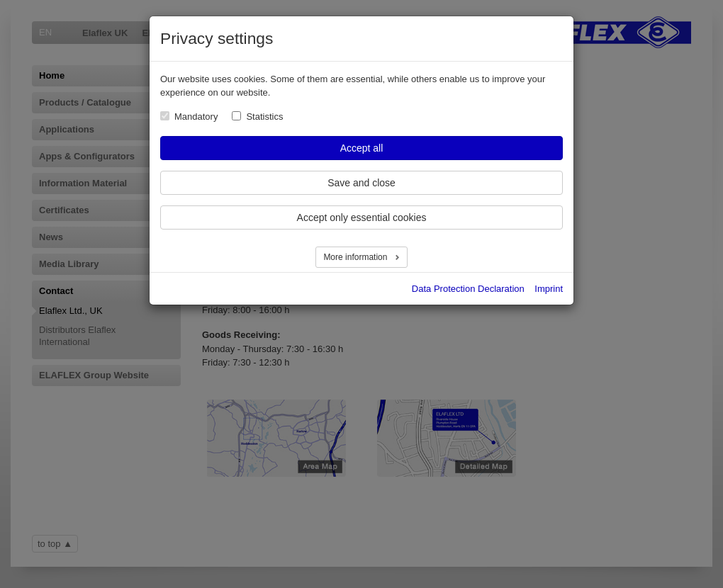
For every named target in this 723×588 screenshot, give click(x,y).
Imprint (549, 289)
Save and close (361, 183)
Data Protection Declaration (468, 289)
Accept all (362, 148)
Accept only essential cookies (362, 217)
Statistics (264, 117)
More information (356, 257)
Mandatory (196, 117)
